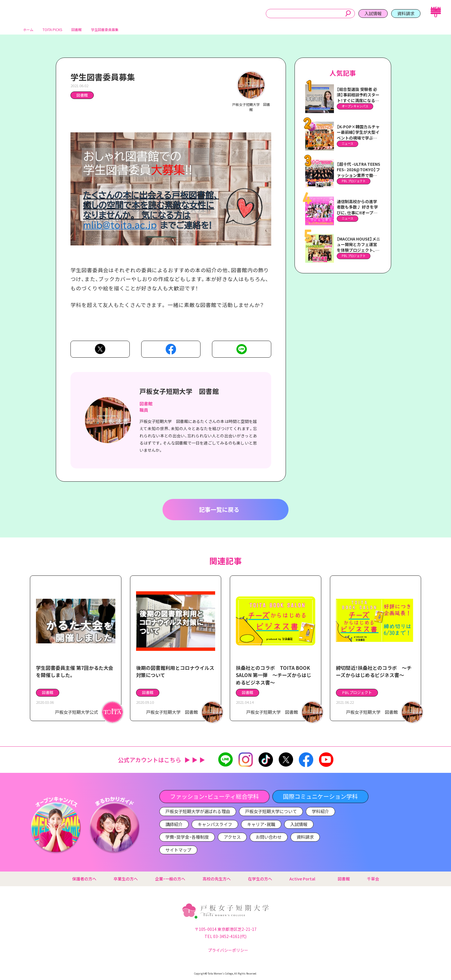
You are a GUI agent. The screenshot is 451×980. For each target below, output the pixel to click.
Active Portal (305, 879)
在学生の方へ (260, 879)
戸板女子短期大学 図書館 (179, 393)
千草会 (373, 879)
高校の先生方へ (217, 879)
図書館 (82, 97)
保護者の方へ (84, 879)
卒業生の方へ (126, 879)
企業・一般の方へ (170, 879)
